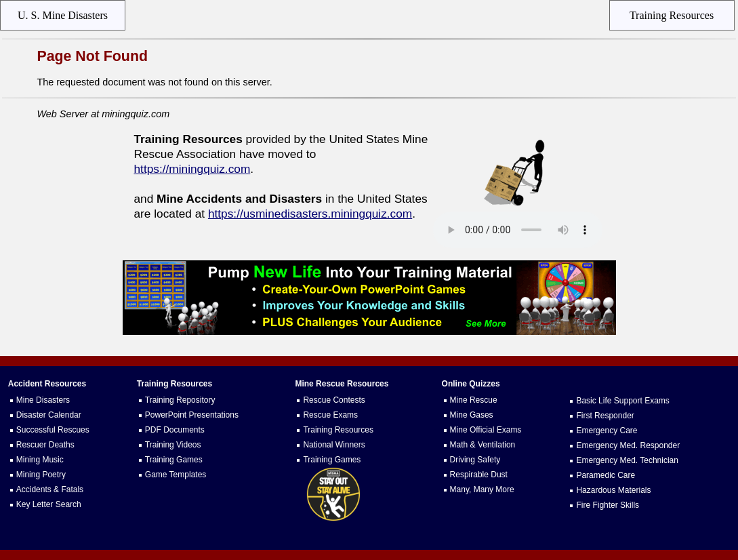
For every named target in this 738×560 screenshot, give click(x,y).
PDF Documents (175, 430)
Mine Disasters (43, 400)
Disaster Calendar (49, 415)
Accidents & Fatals (50, 489)
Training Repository (180, 400)
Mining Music (40, 460)
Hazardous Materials (613, 490)
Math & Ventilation (483, 445)
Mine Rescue (474, 400)
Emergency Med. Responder (628, 445)
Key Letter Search (49, 504)
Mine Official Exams (486, 430)
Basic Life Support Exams (622, 401)
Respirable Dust (479, 475)
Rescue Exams (330, 415)
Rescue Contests (334, 400)
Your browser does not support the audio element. (518, 230)
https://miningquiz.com (192, 169)
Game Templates (176, 475)
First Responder (605, 416)
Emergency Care (607, 431)
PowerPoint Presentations (192, 415)
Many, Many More (482, 489)
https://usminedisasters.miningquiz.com (310, 214)
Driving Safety (475, 460)
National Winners (334, 445)
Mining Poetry (41, 475)
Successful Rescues (53, 430)
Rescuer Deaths (45, 445)
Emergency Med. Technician (627, 460)
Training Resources (338, 430)
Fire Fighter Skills (608, 505)
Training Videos (173, 445)
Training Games (174, 460)
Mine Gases (472, 415)
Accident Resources (47, 384)
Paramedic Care (606, 475)
